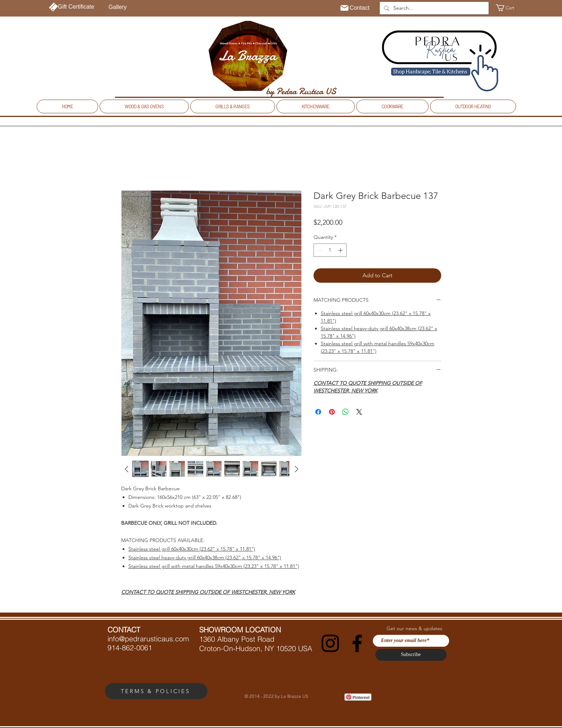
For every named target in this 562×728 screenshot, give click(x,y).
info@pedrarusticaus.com (148, 639)
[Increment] (341, 250)
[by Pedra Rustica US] (301, 91)
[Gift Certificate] (72, 7)
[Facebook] (357, 643)
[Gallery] (118, 7)
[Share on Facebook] (318, 412)
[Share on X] (359, 412)
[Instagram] (330, 643)
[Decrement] (319, 250)
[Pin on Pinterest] (332, 412)
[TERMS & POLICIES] (156, 691)
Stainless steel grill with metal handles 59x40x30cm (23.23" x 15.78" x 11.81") (214, 566)
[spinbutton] (330, 250)
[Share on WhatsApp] (346, 412)
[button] (509, 8)
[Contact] (355, 8)
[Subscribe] (411, 655)
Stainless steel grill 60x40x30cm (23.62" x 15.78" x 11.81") (192, 549)
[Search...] (433, 8)
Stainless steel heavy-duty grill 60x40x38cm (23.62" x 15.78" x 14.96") (205, 558)
